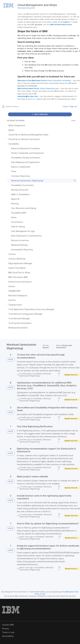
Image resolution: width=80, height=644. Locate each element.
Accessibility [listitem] (8, 636)
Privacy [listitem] (6, 629)
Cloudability (37, 374)
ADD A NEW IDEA (40, 114)
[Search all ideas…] (21, 106)
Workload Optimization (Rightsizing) (35, 375)
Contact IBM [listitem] (8, 625)
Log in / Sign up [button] (70, 106)
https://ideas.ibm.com (49, 88)
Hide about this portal (26, 8)
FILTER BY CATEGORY (14, 121)
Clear (73, 121)
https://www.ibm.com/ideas (59, 80)
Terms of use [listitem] (8, 632)
